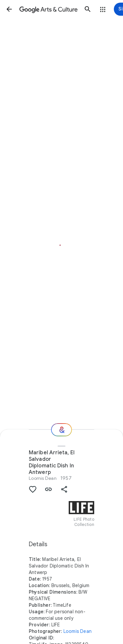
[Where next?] (61, 430)
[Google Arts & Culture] (48, 9)
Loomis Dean (43, 478)
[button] (9, 9)
